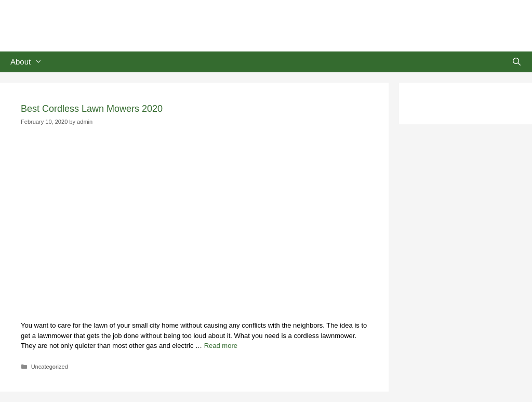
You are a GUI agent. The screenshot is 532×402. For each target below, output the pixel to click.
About (31, 62)
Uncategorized (50, 367)
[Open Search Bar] (517, 62)
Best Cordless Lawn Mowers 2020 (92, 109)
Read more (221, 346)
